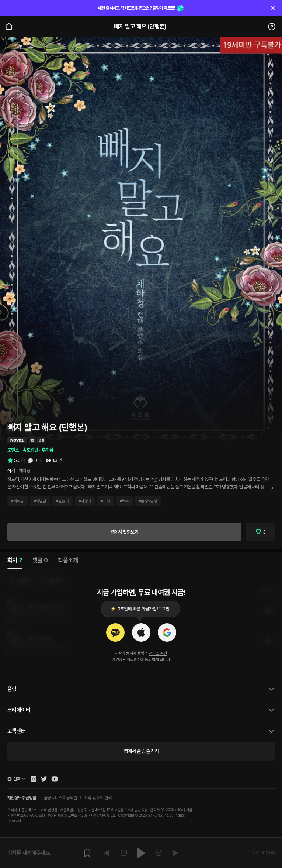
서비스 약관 (158, 653)
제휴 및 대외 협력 (98, 798)
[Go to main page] (9, 27)
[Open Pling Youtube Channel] (55, 779)
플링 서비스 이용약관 (60, 798)
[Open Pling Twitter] (44, 779)
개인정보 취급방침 (126, 660)
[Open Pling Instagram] (34, 779)
